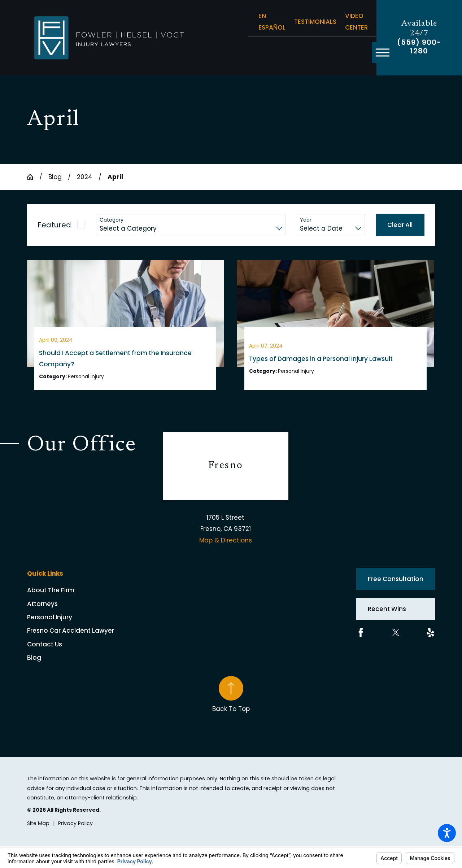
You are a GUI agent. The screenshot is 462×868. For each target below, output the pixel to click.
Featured (54, 225)
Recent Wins (387, 615)
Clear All (400, 225)
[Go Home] (33, 177)
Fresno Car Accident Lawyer (71, 636)
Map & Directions (226, 546)
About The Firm (51, 596)
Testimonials (315, 22)
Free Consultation (396, 585)
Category (112, 220)
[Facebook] (361, 638)
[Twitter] (396, 638)
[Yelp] (431, 638)
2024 (85, 177)
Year (306, 220)
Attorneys (42, 609)
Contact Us (45, 650)
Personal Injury (50, 623)
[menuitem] (95, 596)
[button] (447, 833)
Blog (55, 177)
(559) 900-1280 (419, 47)
